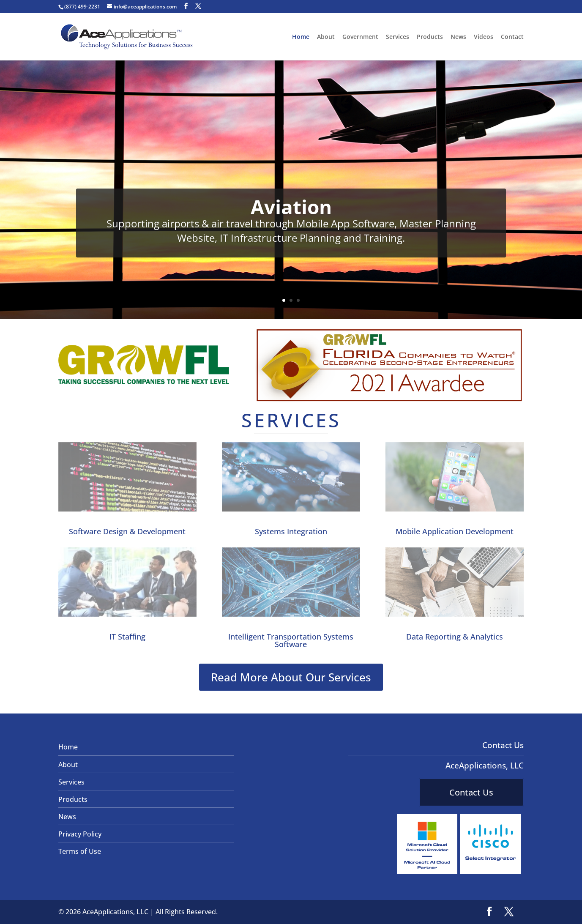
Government (360, 37)
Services (398, 37)
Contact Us (471, 792)
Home (301, 37)
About (326, 37)
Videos (484, 37)
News (458, 37)
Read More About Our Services (291, 677)
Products (430, 37)
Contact (512, 37)
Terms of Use (80, 851)
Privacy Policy (80, 834)
